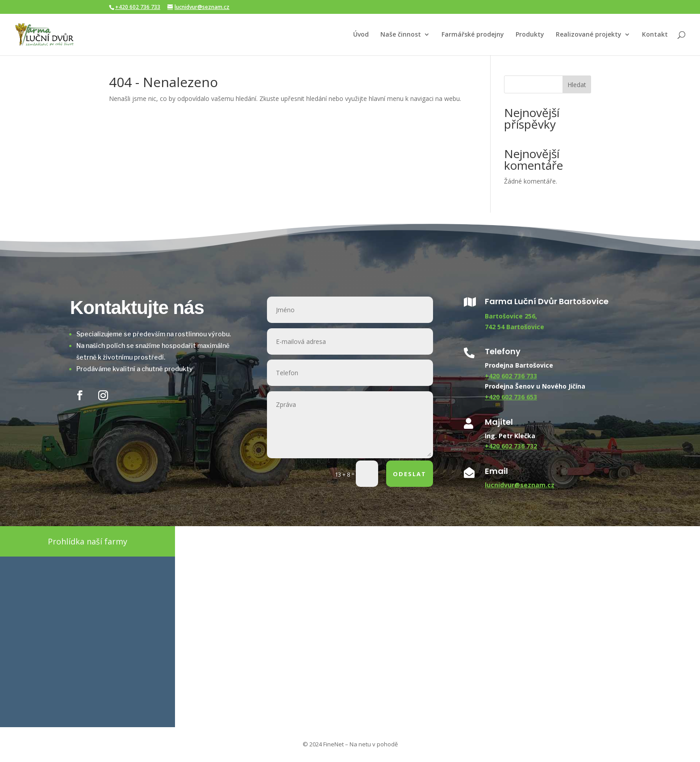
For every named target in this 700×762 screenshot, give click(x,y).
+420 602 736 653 (511, 397)
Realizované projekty (589, 35)
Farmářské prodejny (473, 35)
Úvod (361, 35)
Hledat (577, 85)
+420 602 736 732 (511, 446)
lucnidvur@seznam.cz (520, 485)
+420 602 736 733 (138, 7)
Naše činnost (401, 35)
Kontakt (655, 35)
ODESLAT (410, 474)
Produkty (530, 35)
